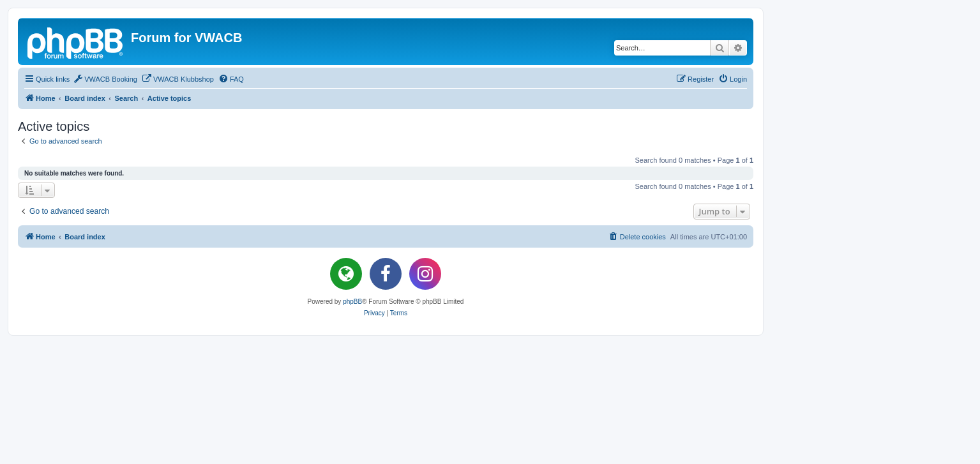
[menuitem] (105, 79)
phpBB (352, 302)
